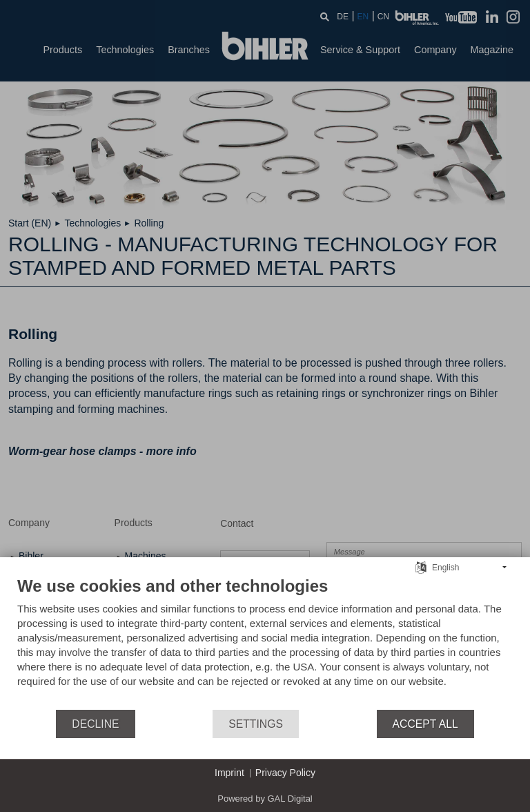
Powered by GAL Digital (265, 799)
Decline (95, 724)
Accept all (425, 724)
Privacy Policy (285, 773)
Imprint (229, 773)
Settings (256, 724)
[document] (265, 642)
